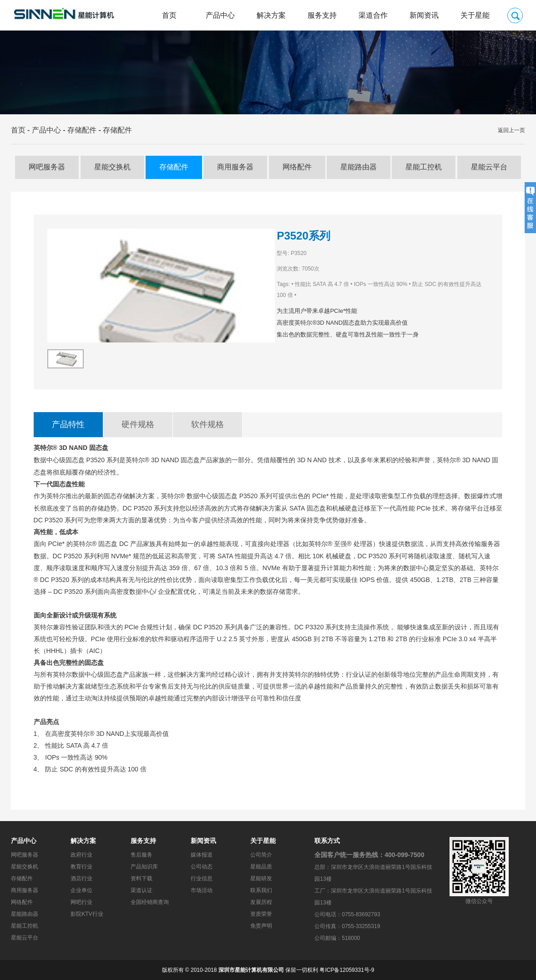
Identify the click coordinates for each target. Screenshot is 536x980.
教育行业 (81, 867)
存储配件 (82, 130)
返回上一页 (511, 130)
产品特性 (68, 424)
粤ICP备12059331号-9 (347, 970)
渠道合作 (373, 15)
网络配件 (297, 167)
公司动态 (202, 867)
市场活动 (202, 890)
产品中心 (220, 15)
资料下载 (142, 878)
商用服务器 (235, 167)
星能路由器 (359, 167)
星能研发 (261, 878)
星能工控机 (424, 167)
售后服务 (142, 855)
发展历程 (261, 902)
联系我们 (261, 890)
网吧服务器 (47, 167)
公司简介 (261, 855)
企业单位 (81, 890)
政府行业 (81, 855)
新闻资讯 (424, 15)
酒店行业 (81, 878)
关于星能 (475, 15)
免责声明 (261, 926)
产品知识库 (144, 867)
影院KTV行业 (87, 914)
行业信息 (202, 878)
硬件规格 (138, 424)
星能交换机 (112, 167)
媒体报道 (202, 855)
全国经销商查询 (150, 902)
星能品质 (261, 867)
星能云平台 (489, 167)
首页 (169, 15)
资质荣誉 (261, 914)
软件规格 (207, 424)
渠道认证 (142, 890)
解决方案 (271, 15)
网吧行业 (81, 902)
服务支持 (322, 15)
